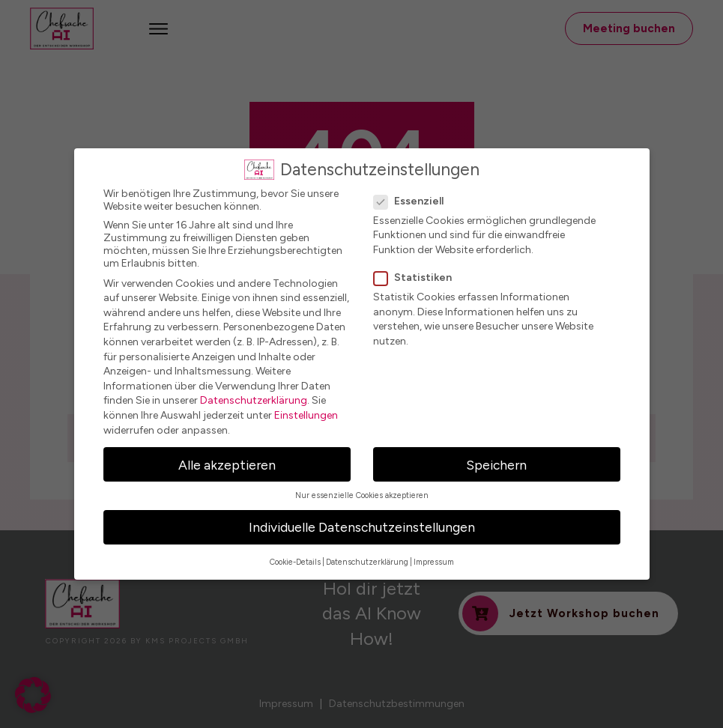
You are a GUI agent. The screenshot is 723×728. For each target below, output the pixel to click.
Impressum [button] (434, 562)
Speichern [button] (496, 465)
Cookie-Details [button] (295, 562)
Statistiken (417, 277)
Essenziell (413, 201)
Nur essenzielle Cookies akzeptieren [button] (362, 495)
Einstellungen (306, 415)
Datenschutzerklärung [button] (367, 562)
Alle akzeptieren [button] (227, 465)
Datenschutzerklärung (254, 400)
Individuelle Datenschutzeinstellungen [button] (362, 527)
